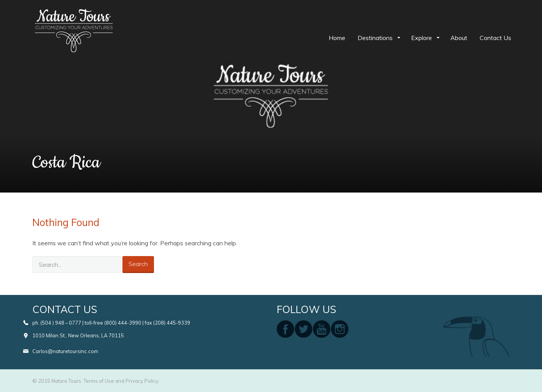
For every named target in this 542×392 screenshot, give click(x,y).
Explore (422, 38)
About (459, 38)
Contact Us (495, 38)
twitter (304, 329)
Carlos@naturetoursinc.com (65, 351)
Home (337, 38)
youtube (322, 329)
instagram (340, 329)
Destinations (376, 38)
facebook (285, 329)
